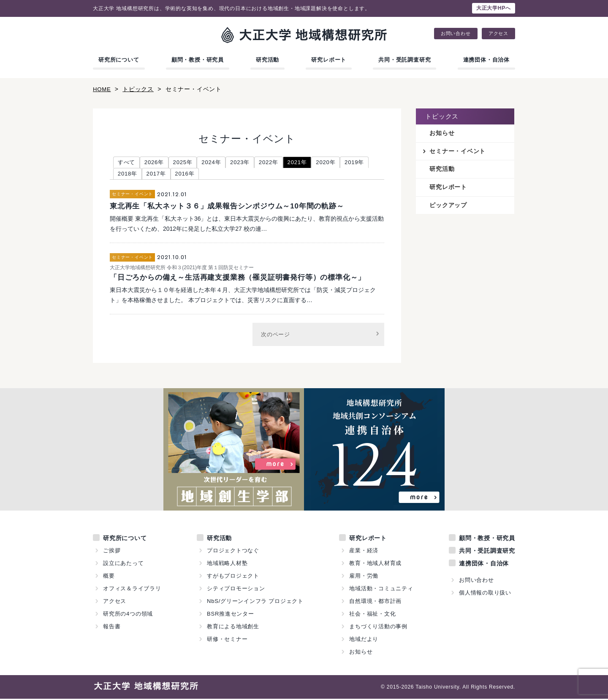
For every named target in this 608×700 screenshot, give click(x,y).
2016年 (220, 175)
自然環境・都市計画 (375, 602)
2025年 (187, 162)
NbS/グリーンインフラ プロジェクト (255, 602)
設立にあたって (123, 564)
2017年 (189, 175)
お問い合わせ (456, 34)
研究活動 (267, 60)
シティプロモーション (236, 590)
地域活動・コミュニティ (381, 590)
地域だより (364, 640)
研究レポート (329, 60)
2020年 (340, 162)
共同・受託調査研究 (404, 60)
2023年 (248, 162)
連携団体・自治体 (486, 60)
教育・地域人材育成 (375, 564)
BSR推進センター (231, 615)
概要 (109, 577)
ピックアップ (448, 206)
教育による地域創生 (233, 628)
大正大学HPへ (494, 8)
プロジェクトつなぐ (233, 552)
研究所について (119, 60)
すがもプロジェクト (233, 577)
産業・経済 (364, 552)
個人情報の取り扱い (485, 594)
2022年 (279, 162)
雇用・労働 (364, 577)
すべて (128, 162)
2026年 (157, 162)
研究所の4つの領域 (128, 615)
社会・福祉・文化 (372, 615)
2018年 (159, 175)
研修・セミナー (227, 640)
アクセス (498, 34)
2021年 (309, 162)
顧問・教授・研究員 (198, 60)
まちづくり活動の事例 (378, 628)
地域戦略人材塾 (227, 564)
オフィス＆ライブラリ (132, 590)
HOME (102, 89)
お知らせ (442, 133)
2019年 (129, 175)
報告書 (112, 628)
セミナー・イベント (457, 151)
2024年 (218, 162)
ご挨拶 (112, 552)
